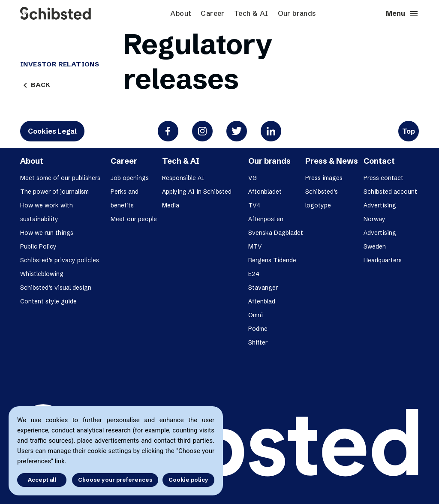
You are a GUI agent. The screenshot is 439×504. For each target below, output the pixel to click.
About (181, 13)
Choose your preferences (115, 480)
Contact (379, 161)
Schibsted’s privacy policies (60, 260)
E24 (254, 274)
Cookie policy (188, 480)
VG (253, 178)
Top (409, 131)
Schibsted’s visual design (56, 288)
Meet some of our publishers (60, 178)
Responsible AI (183, 178)
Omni (256, 315)
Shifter (258, 342)
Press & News (332, 161)
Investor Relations (60, 64)
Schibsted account (390, 192)
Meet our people (134, 219)
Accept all (42, 480)
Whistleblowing (42, 274)
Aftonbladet (265, 192)
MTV (255, 246)
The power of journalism (54, 192)
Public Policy (38, 246)
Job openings (130, 178)
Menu (402, 14)
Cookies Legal (52, 131)
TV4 (254, 205)
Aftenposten (266, 219)
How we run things (47, 233)
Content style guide (48, 301)
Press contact (383, 178)
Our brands (297, 13)
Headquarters (383, 260)
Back (35, 85)
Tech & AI (251, 13)
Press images (324, 178)
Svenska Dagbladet (276, 233)
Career (212, 13)
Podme (258, 329)
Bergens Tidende (272, 260)
